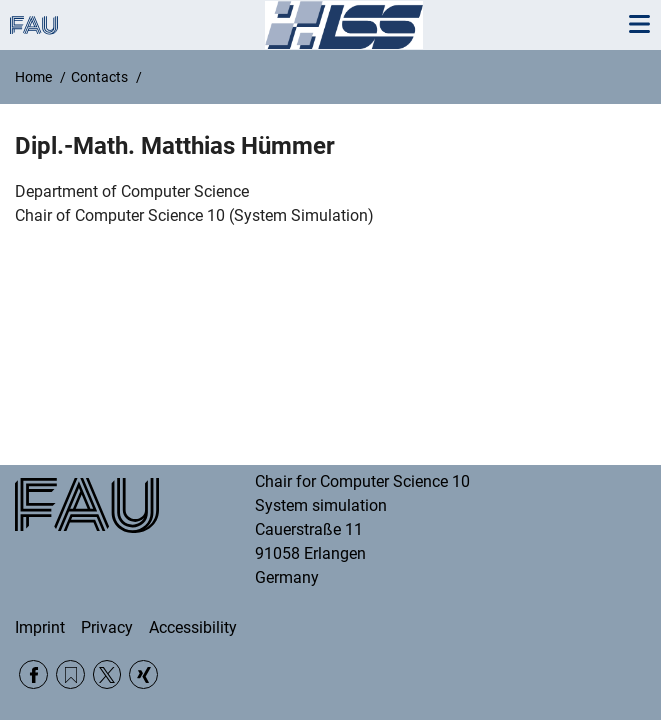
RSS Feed (70, 674)
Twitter (107, 674)
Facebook (33, 674)
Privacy (107, 627)
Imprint (40, 627)
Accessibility (193, 627)
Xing (143, 674)
